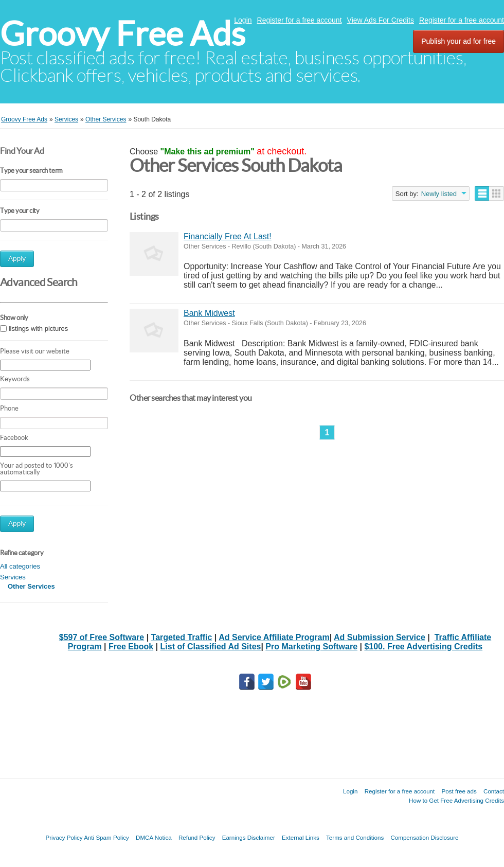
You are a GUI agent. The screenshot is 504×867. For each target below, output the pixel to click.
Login (243, 20)
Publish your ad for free (458, 41)
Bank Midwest (209, 313)
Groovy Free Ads (123, 34)
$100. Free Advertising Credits (423, 647)
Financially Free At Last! (228, 236)
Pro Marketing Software (311, 647)
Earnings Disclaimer (249, 837)
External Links (301, 837)
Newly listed (439, 194)
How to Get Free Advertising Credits (456, 800)
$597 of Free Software (102, 637)
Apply (17, 259)
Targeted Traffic (182, 637)
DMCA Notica (154, 837)
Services (13, 577)
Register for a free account (300, 20)
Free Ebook (131, 647)
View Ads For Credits (381, 20)
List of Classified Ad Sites (211, 647)
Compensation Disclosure (424, 837)
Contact (494, 791)
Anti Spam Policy (106, 837)
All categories (20, 566)
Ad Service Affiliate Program (274, 637)
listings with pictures (39, 329)
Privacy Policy (64, 837)
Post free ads (459, 791)
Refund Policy (197, 837)
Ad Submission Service (380, 637)
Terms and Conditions (355, 837)
